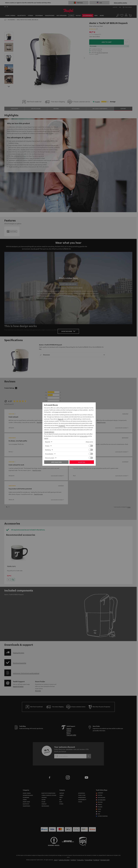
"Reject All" (61, 419)
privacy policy (84, 436)
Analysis (47, 446)
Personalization (49, 454)
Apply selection (56, 462)
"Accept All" (62, 425)
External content (50, 458)
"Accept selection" (49, 432)
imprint (46, 438)
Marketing (48, 450)
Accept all (82, 462)
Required (48, 442)
